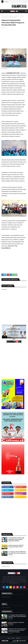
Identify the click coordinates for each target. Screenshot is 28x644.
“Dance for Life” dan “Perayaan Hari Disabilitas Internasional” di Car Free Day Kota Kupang (17, 630)
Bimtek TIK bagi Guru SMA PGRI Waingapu (16, 623)
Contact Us (18, 638)
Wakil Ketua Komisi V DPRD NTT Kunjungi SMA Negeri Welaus (16, 546)
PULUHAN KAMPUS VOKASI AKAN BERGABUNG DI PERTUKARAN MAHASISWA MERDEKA (16, 539)
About (13, 638)
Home (3, 16)
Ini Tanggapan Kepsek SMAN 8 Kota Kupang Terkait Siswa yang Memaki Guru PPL (17, 553)
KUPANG (7, 16)
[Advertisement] (14, 38)
